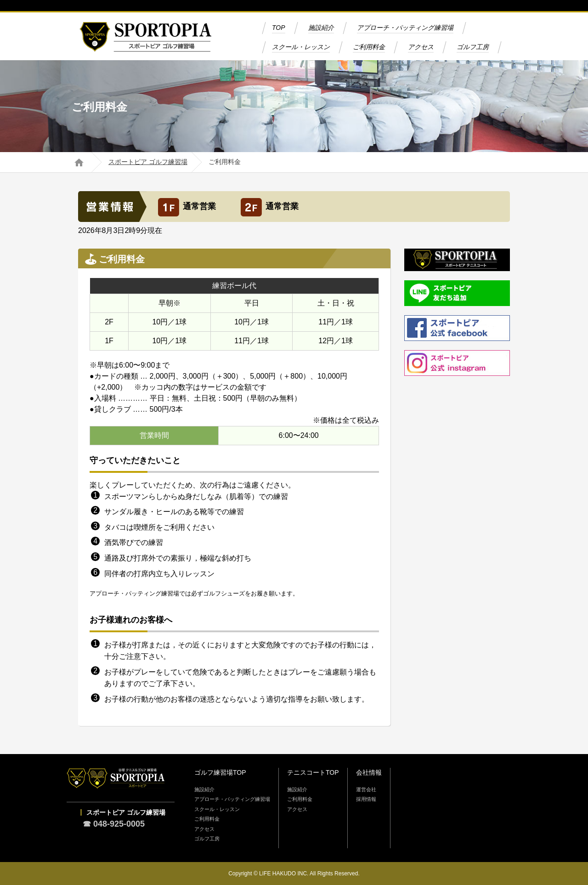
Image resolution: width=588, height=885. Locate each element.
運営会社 (366, 789)
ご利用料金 (369, 47)
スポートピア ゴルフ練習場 (148, 162)
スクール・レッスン (301, 47)
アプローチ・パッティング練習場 (405, 28)
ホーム (79, 162)
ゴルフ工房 (473, 47)
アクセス (421, 47)
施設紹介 (321, 28)
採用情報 (366, 799)
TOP (279, 28)
